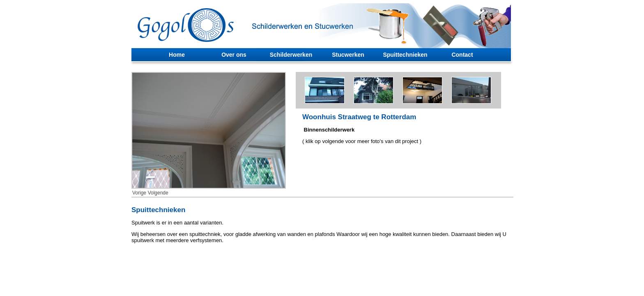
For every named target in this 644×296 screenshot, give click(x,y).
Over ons (234, 55)
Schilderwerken (291, 55)
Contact (462, 55)
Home (177, 55)
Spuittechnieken (405, 55)
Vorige (139, 193)
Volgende (158, 193)
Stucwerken (348, 55)
